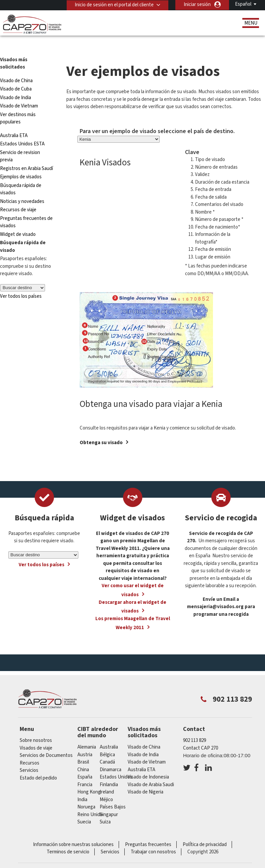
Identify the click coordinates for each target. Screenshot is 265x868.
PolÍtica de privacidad (205, 831)
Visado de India (15, 84)
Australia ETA (14, 122)
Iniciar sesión (197, 4)
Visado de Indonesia (148, 763)
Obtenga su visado (101, 429)
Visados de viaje (36, 734)
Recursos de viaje (18, 196)
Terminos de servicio (68, 838)
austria (85, 741)
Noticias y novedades (22, 187)
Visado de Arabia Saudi (151, 771)
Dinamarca (110, 756)
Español (243, 4)
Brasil (83, 748)
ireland (107, 778)
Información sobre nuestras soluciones (73, 831)
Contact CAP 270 (200, 734)
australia (109, 733)
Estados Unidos (116, 763)
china (83, 756)
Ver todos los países (21, 282)
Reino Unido (90, 801)
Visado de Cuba (16, 75)
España (85, 763)
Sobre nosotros (36, 726)
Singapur (109, 801)
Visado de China (17, 67)
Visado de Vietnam (19, 92)
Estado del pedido (38, 764)
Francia (85, 771)
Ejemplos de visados (21, 163)
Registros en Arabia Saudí (26, 155)
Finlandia (109, 771)
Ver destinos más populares (18, 104)
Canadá (107, 748)
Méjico (106, 786)
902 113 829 (194, 726)
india (82, 786)
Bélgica (107, 741)
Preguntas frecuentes (148, 831)
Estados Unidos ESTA (22, 130)
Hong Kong (89, 778)
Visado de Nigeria (145, 778)
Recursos (29, 749)
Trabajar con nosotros (153, 838)
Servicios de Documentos (46, 741)
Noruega (86, 793)
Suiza (105, 808)
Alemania (87, 733)
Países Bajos (113, 793)
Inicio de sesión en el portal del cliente (114, 4)
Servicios (29, 756)
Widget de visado (18, 220)
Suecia (84, 808)
